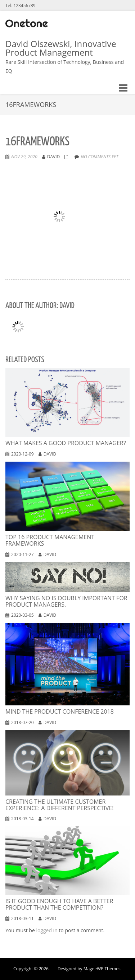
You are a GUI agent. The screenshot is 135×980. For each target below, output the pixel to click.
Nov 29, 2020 (24, 157)
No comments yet (99, 157)
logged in (47, 930)
